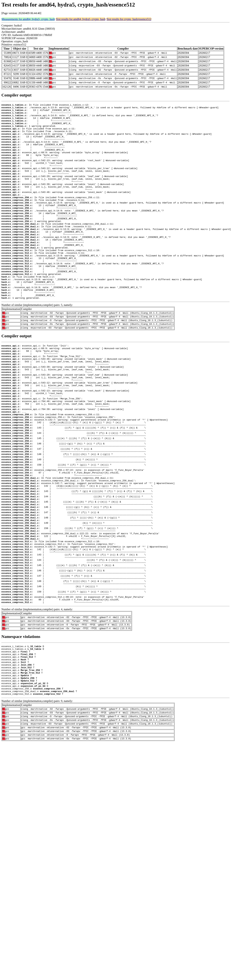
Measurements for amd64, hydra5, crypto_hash (28, 19)
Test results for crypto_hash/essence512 (129, 19)
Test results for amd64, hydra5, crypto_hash (81, 19)
